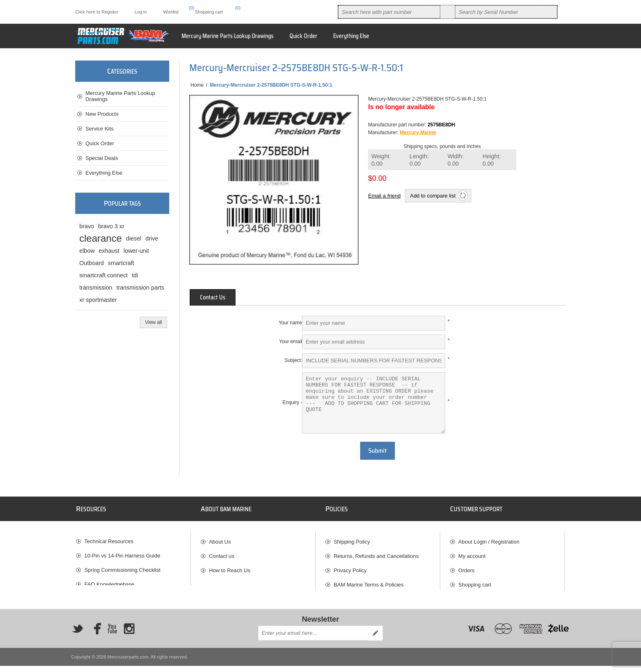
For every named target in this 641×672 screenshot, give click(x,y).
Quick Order (100, 143)
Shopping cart (475, 581)
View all (154, 322)
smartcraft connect (103, 275)
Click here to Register (97, 12)
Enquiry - (292, 402)
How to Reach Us (230, 567)
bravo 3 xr (111, 226)
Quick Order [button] (303, 36)
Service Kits (100, 129)
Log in (141, 12)
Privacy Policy (350, 567)
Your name (290, 323)
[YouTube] (112, 634)
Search (448, 12)
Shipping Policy (352, 538)
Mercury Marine (418, 133)
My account (472, 553)
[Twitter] (78, 634)
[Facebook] (95, 634)
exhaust (109, 251)
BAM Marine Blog (105, 596)
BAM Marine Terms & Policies (369, 581)
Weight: (381, 160)
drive (152, 238)
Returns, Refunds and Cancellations (376, 553)
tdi (135, 275)
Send (375, 639)
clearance (101, 238)
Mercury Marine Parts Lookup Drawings (120, 96)
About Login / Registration (489, 538)
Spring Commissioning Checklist (122, 567)
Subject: (293, 360)
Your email (291, 342)
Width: (456, 160)
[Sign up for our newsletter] (313, 639)
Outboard (92, 263)
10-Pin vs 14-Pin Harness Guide (122, 553)
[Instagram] (129, 634)
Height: (492, 160)
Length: (419, 160)
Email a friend (384, 196)
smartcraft (121, 263)
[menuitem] (133, 538)
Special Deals (102, 158)
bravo (87, 226)
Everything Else (104, 173)
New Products (102, 114)
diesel (134, 238)
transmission (96, 288)
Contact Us (213, 297)
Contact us (222, 553)
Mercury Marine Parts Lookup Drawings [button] (227, 36)
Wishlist (467, 596)
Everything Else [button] (351, 36)
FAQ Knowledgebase (109, 581)
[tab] (213, 297)
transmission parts (140, 288)
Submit (378, 451)
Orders (466, 567)
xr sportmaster (98, 300)
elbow (87, 251)
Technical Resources (109, 538)
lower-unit (136, 251)
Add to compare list (433, 196)
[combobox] (389, 12)
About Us (220, 538)
